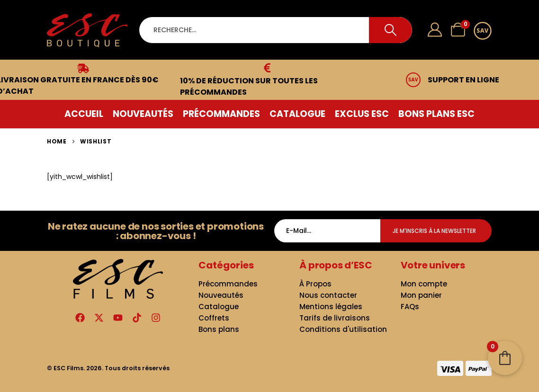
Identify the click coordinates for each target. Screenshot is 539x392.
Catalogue (297, 114)
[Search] (391, 30)
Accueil (84, 114)
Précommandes (221, 114)
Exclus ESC (362, 114)
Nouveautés (143, 114)
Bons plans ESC (436, 114)
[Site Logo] (87, 30)
